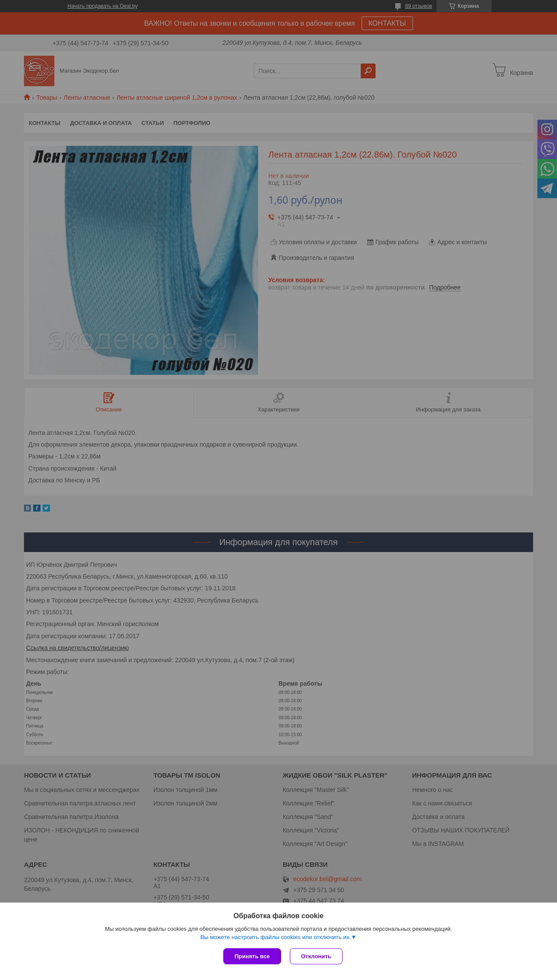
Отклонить (316, 956)
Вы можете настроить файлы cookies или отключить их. (275, 937)
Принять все (252, 956)
